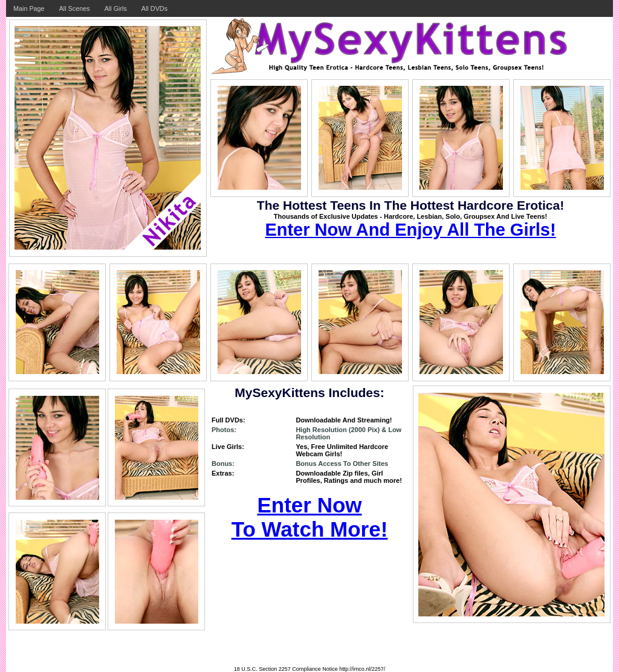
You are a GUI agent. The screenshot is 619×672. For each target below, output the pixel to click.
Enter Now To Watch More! (310, 517)
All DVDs (154, 8)
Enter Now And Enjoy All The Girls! (410, 230)
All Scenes (75, 8)
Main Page (29, 8)
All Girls (116, 8)
